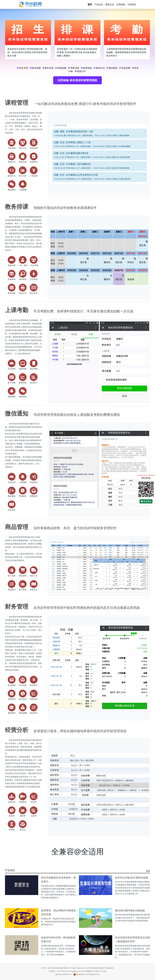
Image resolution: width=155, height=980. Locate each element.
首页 (90, 4)
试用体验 (121, 4)
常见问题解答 (87, 971)
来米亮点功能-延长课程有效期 (132, 878)
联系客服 (146, 501)
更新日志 (110, 4)
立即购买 (132, 4)
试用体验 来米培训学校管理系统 (77, 80)
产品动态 (99, 4)
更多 (148, 871)
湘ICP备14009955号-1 (64, 974)
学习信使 (103, 971)
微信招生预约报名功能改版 (130, 910)
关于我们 (96, 971)
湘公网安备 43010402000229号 (87, 974)
